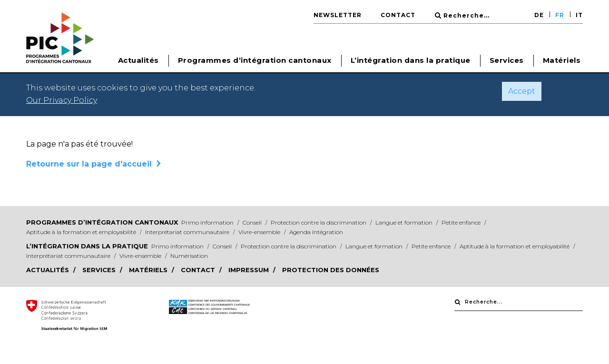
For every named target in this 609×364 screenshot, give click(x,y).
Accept (522, 91)
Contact (398, 15)
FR (560, 15)
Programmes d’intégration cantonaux (102, 222)
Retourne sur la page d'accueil (89, 164)
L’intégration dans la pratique (87, 246)
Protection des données (331, 270)
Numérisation (189, 256)
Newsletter (338, 15)
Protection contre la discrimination (319, 222)
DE (539, 15)
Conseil (253, 222)
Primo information (208, 222)
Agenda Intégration (316, 232)
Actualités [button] (138, 60)
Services (507, 60)
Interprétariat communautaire (188, 232)
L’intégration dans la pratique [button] (411, 60)
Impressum (250, 270)
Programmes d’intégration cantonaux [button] (255, 60)
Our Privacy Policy (62, 100)
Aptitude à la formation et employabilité (82, 232)
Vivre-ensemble (260, 232)
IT (579, 15)
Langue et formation (405, 222)
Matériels (562, 60)
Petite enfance (462, 222)
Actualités (49, 270)
